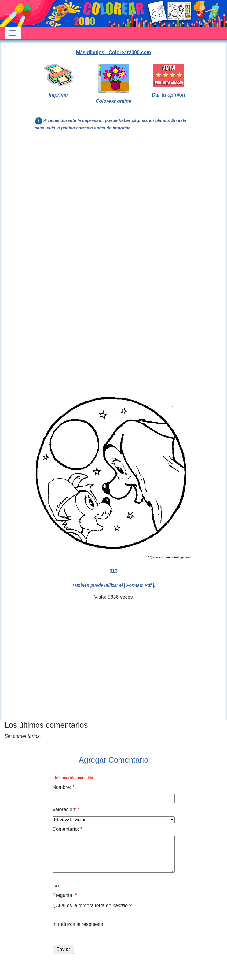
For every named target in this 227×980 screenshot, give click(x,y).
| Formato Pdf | (139, 585)
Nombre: (64, 787)
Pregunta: (65, 895)
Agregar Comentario (113, 760)
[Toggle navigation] (13, 33)
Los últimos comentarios (46, 725)
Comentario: (68, 829)
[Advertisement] (88, 201)
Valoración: (66, 810)
